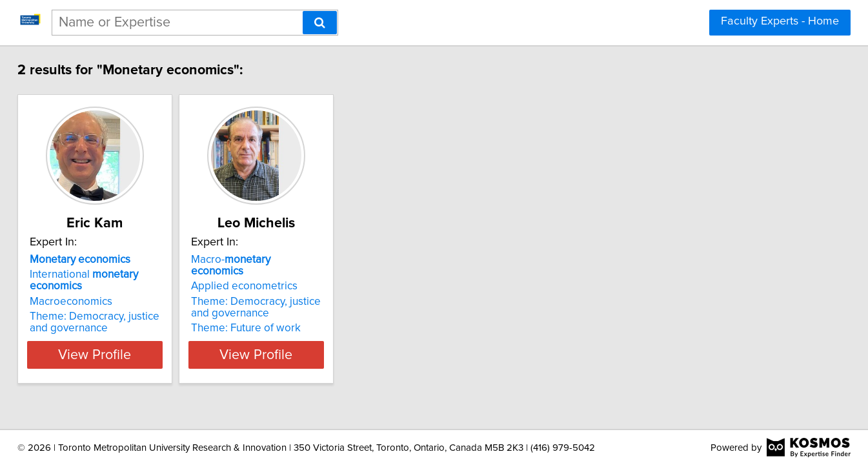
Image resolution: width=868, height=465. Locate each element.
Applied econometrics (306, 274)
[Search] (320, 23)
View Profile (140, 355)
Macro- (320, 260)
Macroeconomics (101, 302)
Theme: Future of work (308, 316)
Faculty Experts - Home (780, 21)
